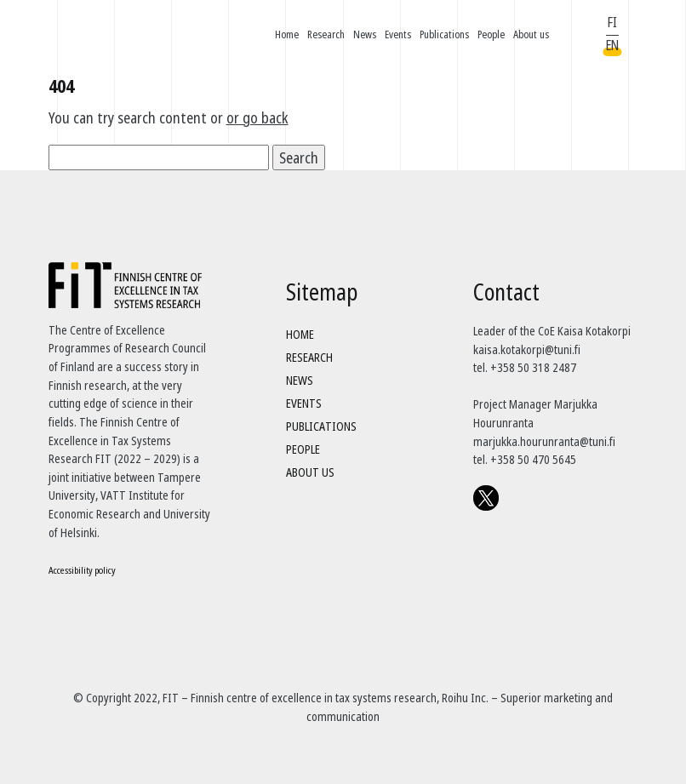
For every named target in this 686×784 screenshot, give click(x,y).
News (365, 34)
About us (531, 34)
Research (326, 34)
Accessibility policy (82, 570)
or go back (257, 117)
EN (612, 45)
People (491, 34)
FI (612, 22)
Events (398, 34)
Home (287, 34)
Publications (444, 34)
